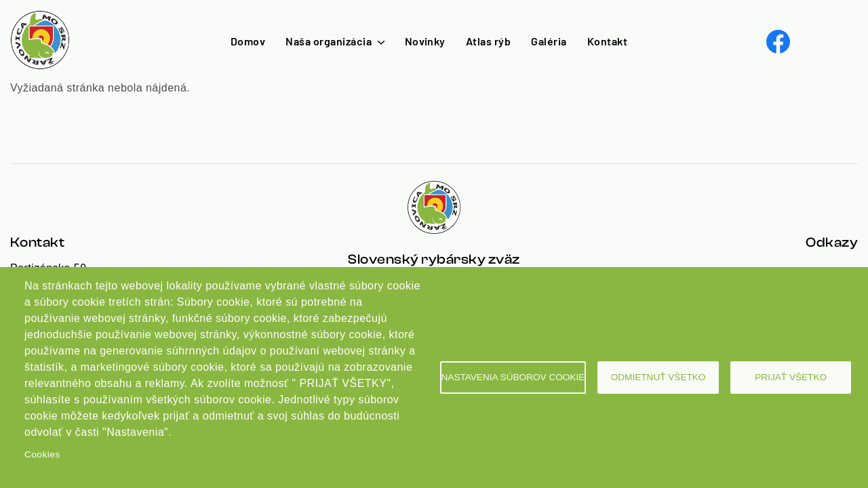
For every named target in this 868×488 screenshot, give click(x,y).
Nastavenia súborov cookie (513, 377)
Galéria (549, 41)
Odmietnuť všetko (658, 377)
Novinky (425, 41)
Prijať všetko (791, 377)
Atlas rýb (488, 41)
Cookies (42, 454)
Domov (248, 41)
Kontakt (607, 41)
